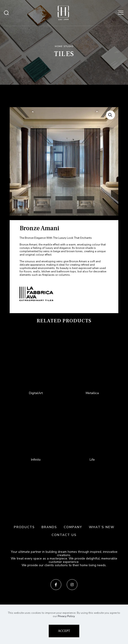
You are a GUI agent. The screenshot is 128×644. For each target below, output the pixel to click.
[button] (110, 115)
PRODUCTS (24, 527)
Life (92, 460)
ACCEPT (64, 631)
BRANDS (49, 527)
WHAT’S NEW (102, 527)
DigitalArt (36, 393)
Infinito (36, 460)
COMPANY (73, 527)
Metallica (92, 393)
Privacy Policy (66, 616)
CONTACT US (64, 535)
